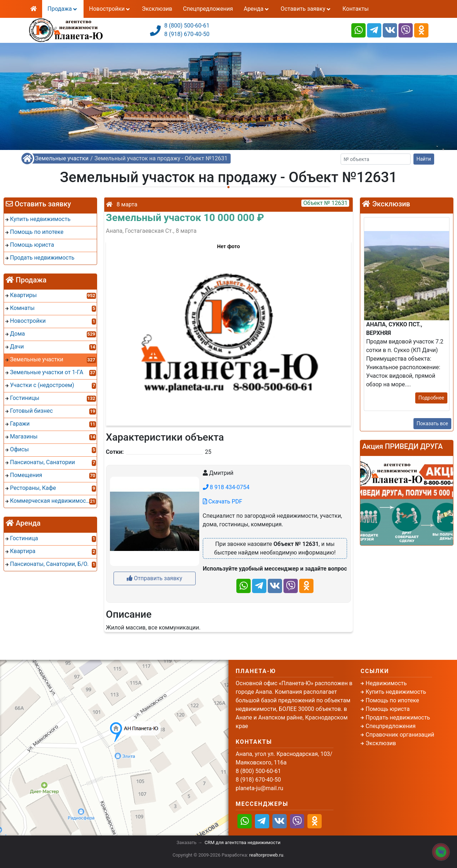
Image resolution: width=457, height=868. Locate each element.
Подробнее (431, 398)
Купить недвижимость (396, 692)
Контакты (355, 9)
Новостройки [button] (110, 9)
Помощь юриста (388, 709)
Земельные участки (62, 158)
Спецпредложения (208, 9)
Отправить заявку (154, 578)
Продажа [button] (63, 9)
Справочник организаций (400, 735)
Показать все (432, 423)
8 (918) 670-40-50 (187, 34)
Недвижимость (386, 683)
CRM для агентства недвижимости (242, 842)
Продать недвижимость (398, 718)
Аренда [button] (257, 9)
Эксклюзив (157, 9)
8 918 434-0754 (226, 487)
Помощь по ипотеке (392, 700)
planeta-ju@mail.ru (259, 788)
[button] (228, 330)
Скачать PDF (223, 501)
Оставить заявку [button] (306, 9)
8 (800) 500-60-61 (187, 26)
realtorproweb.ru (266, 855)
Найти (424, 159)
